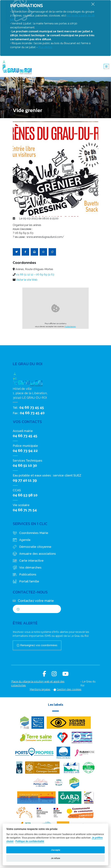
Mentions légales (40, 689)
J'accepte (55, 850)
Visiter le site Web (27, 280)
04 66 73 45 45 (32, 407)
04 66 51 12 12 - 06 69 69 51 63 (35, 274)
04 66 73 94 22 (25, 451)
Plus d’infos (45, 47)
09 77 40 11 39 (25, 480)
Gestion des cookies (69, 689)
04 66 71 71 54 (25, 510)
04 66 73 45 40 (32, 413)
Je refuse (55, 858)
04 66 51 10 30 (25, 465)
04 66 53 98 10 (25, 495)
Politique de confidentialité (30, 841)
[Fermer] (93, 4)
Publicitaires (70, 326)
